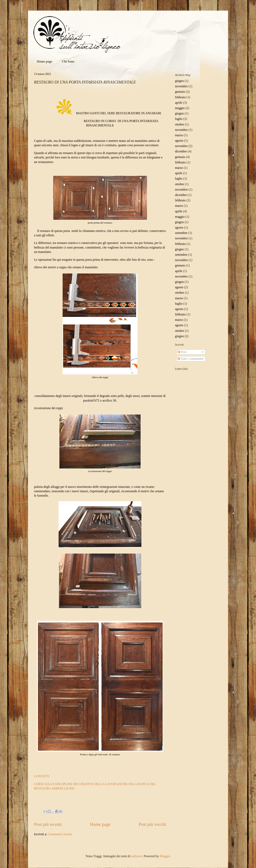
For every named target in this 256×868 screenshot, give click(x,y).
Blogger (165, 856)
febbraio (180, 97)
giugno (179, 81)
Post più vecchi (152, 824)
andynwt (136, 856)
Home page (44, 61)
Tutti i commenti (190, 359)
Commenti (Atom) (60, 834)
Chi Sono (68, 61)
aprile (179, 103)
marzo (179, 135)
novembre (181, 86)
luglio (179, 119)
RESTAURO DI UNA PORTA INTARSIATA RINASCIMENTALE (85, 82)
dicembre (181, 151)
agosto (179, 141)
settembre (181, 233)
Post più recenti (48, 824)
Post (182, 352)
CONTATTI (42, 776)
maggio (180, 108)
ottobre (179, 124)
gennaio (180, 92)
